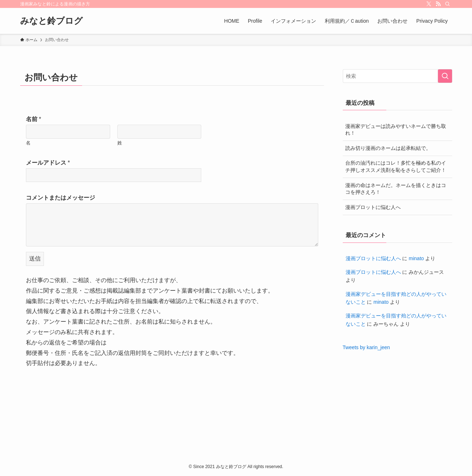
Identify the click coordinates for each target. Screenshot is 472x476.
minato (416, 258)
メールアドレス (48, 163)
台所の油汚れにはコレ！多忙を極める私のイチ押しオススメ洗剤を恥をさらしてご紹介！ (396, 166)
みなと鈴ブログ (51, 21)
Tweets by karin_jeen (367, 347)
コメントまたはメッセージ (60, 198)
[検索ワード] (397, 76)
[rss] (438, 4)
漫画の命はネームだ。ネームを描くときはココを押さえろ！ (396, 189)
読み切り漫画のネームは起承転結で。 (388, 148)
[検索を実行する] (445, 76)
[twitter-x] (429, 4)
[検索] (448, 4)
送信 (35, 259)
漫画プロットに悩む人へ (373, 207)
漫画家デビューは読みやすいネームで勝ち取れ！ (396, 130)
